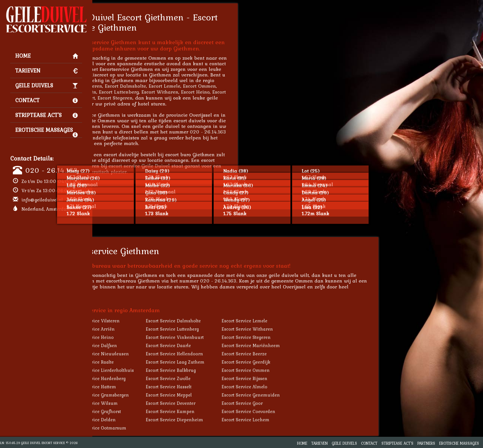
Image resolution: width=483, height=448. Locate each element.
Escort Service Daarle (213, 345)
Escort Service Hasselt (214, 387)
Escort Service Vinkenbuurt (220, 337)
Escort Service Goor (287, 403)
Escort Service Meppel (214, 395)
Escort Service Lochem (291, 420)
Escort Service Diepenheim (220, 420)
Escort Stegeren (160, 98)
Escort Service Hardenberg (143, 378)
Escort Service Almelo (290, 387)
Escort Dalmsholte (171, 86)
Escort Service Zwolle (213, 378)
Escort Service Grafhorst (141, 411)
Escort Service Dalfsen (139, 345)
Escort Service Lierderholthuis (147, 370)
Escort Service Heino (137, 337)
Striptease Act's (46, 115)
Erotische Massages (46, 132)
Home (46, 56)
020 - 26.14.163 (52, 170)
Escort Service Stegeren (291, 337)
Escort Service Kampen (215, 411)
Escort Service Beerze (289, 354)
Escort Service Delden (138, 420)
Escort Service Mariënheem (296, 345)
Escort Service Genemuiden (296, 395)
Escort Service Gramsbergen (145, 395)
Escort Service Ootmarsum (143, 428)
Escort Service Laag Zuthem (220, 362)
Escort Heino (241, 92)
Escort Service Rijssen (290, 378)
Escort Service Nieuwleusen (145, 354)
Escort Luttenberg (164, 92)
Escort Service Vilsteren (140, 321)
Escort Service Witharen (292, 329)
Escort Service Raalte (137, 362)
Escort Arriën (127, 92)
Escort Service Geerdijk (291, 362)
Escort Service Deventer (216, 403)
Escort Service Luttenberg (217, 329)
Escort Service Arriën (137, 329)
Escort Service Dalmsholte (218, 321)
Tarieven (46, 71)
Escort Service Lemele (290, 321)
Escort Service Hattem (138, 387)
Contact (46, 100)
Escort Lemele (210, 86)
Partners (426, 443)
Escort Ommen (245, 86)
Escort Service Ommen (291, 370)
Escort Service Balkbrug (216, 370)
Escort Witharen (205, 92)
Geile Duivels (46, 85)
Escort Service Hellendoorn (220, 354)
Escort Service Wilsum (139, 403)
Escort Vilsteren (130, 86)
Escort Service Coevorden (294, 411)
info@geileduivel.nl (42, 200)
